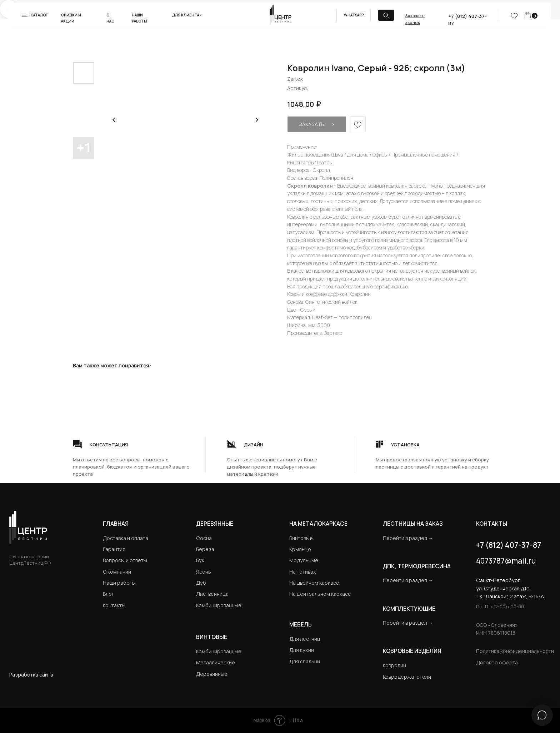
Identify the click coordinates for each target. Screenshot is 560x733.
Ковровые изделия (412, 651)
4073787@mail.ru (506, 561)
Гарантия (114, 549)
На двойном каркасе (314, 583)
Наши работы (119, 583)
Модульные (304, 560)
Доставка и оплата (126, 538)
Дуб (201, 583)
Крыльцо (300, 549)
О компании (117, 572)
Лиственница (212, 594)
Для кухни (302, 650)
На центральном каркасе (320, 594)
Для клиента (186, 15)
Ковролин (394, 665)
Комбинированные (219, 605)
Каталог (39, 15)
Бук (200, 560)
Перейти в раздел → (408, 538)
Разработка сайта (31, 675)
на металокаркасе (318, 524)
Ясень (204, 572)
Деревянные (215, 524)
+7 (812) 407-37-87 (509, 545)
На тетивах (303, 572)
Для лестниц (305, 639)
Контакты (114, 605)
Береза (205, 549)
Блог (109, 594)
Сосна (204, 538)
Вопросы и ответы (125, 560)
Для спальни (305, 661)
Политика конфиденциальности (515, 651)
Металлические (216, 662)
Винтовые (301, 538)
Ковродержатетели (407, 677)
